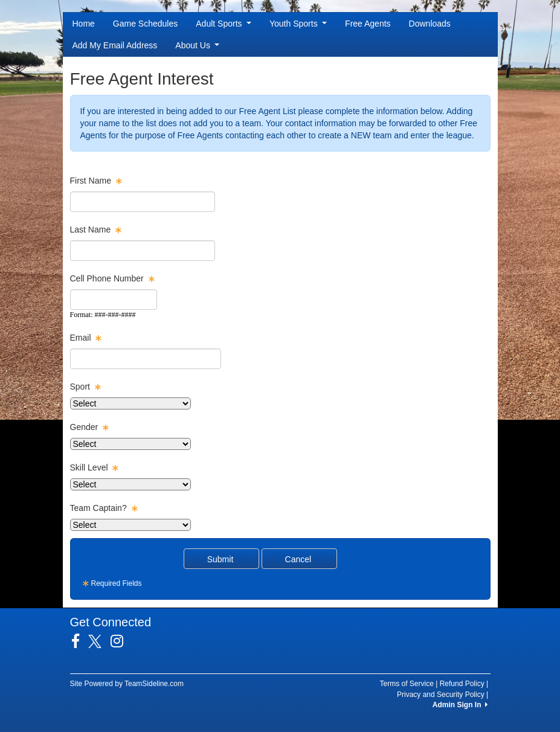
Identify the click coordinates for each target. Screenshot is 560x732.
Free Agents (368, 24)
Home (84, 24)
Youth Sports (298, 24)
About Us (197, 45)
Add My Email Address (115, 45)
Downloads (430, 24)
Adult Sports (224, 24)
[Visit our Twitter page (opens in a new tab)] (99, 641)
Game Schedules (145, 24)
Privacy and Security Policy (441, 695)
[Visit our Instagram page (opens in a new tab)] (121, 641)
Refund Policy (462, 684)
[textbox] (143, 202)
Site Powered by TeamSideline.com (127, 684)
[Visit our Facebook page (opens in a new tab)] (80, 641)
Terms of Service (407, 684)
